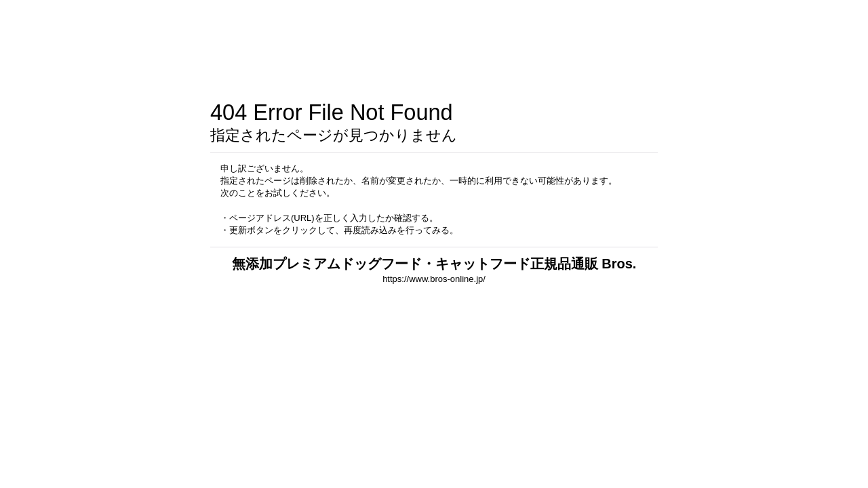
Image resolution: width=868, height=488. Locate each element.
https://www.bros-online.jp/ (434, 279)
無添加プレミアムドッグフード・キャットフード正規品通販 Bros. (434, 264)
